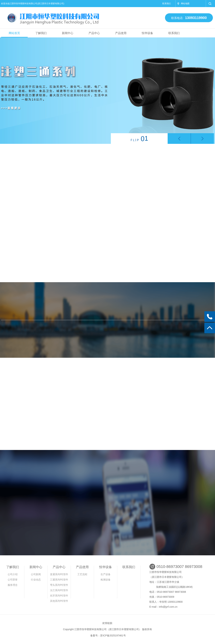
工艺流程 (82, 574)
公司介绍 (13, 574)
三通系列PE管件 (59, 580)
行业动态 (36, 580)
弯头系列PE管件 (59, 585)
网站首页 (14, 33)
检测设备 (106, 580)
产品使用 (121, 33)
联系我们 (167, 4)
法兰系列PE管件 (59, 590)
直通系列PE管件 (59, 574)
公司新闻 (36, 574)
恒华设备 (147, 33)
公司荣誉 (13, 580)
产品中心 (94, 33)
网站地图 (185, 4)
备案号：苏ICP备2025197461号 (108, 635)
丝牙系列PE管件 (59, 596)
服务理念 (13, 585)
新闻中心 (68, 33)
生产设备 (106, 574)
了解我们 (41, 33)
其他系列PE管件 (59, 601)
